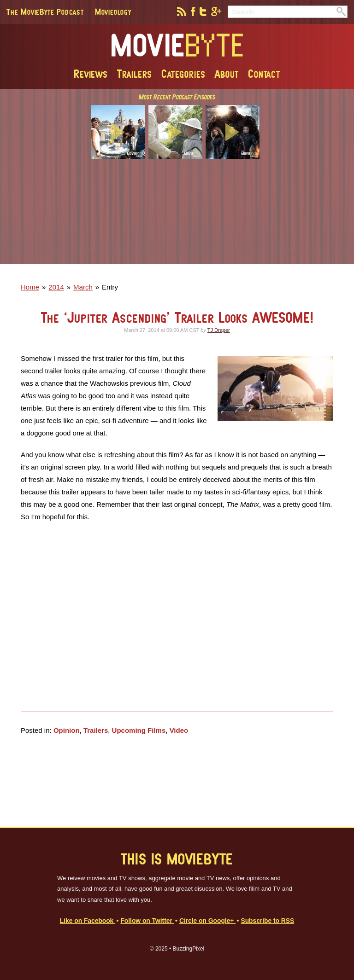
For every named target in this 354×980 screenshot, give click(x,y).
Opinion (67, 730)
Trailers (135, 74)
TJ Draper (219, 330)
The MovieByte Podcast (45, 12)
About (227, 74)
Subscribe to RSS (267, 921)
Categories (183, 74)
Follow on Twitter (147, 921)
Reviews (91, 74)
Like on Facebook (88, 921)
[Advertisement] (177, 218)
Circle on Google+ (207, 921)
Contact (264, 74)
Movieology (113, 12)
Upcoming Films (139, 730)
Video (179, 730)
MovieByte (177, 46)
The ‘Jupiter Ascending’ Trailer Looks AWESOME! (177, 317)
